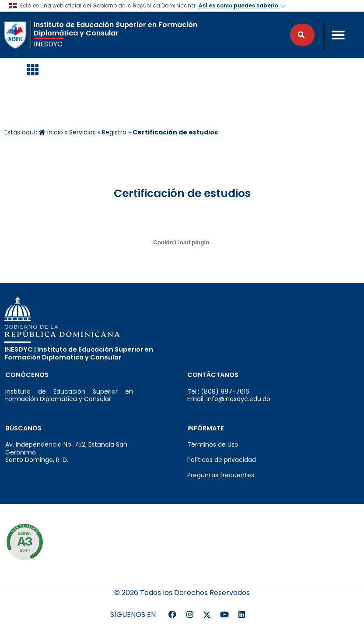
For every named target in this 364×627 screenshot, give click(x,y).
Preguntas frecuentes (221, 475)
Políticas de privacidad (222, 460)
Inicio (51, 132)
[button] (338, 35)
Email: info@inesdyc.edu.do (229, 399)
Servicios (82, 132)
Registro (114, 132)
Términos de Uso (213, 444)
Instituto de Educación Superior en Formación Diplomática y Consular (115, 29)
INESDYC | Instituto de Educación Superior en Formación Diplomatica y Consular (79, 353)
